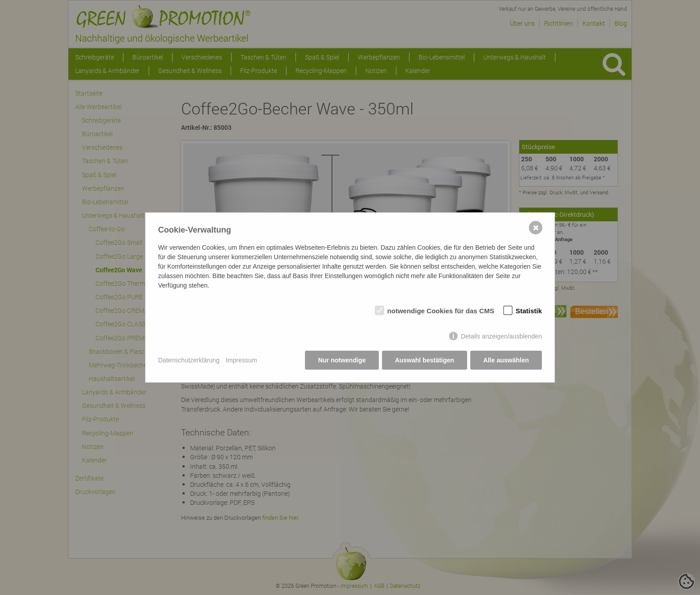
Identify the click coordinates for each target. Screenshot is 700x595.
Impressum (241, 360)
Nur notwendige (342, 360)
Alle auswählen (506, 360)
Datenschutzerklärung (189, 360)
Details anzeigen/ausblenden (501, 336)
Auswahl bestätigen (424, 360)
